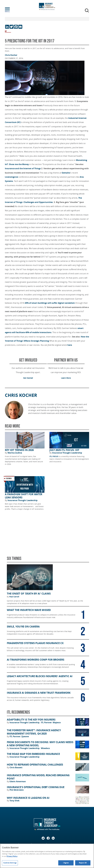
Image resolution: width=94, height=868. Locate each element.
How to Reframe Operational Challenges (35, 765)
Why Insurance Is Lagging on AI (28, 798)
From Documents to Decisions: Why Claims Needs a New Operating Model (40, 744)
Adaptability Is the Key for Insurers (31, 720)
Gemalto (66, 173)
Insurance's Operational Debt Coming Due (36, 787)
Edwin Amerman (18, 781)
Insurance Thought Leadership (67, 453)
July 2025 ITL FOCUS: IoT (64, 450)
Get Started (28, 378)
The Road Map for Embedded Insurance (33, 754)
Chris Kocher (11, 55)
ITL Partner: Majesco (51, 722)
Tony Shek (15, 801)
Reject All (83, 863)
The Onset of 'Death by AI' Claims (29, 594)
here (70, 345)
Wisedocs (45, 748)
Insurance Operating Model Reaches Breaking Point (38, 777)
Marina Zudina (15, 453)
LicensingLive (12, 177)
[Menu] (11, 9)
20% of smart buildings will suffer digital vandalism (50, 303)
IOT (6, 31)
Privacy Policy (12, 856)
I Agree (66, 863)
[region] (47, 856)
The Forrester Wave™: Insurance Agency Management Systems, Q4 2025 (34, 732)
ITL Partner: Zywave (19, 736)
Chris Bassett (16, 767)
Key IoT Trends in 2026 (19, 450)
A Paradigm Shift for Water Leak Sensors (24, 496)
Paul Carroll (14, 597)
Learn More (66, 378)
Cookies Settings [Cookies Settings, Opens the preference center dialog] (10, 863)
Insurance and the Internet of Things (23, 168)
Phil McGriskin (17, 790)
